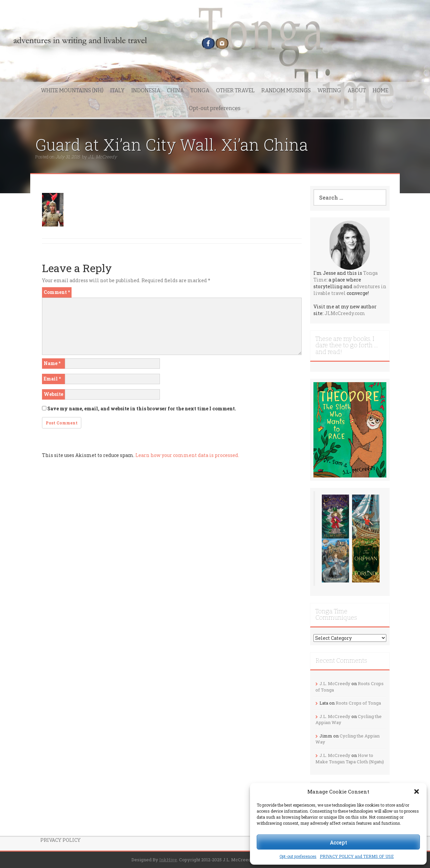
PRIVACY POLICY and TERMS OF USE (357, 856)
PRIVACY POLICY (60, 840)
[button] (417, 792)
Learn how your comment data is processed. (187, 455)
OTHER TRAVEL (235, 90)
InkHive (168, 860)
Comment (57, 292)
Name (52, 363)
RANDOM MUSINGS (286, 90)
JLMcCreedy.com (345, 313)
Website (53, 394)
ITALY (117, 90)
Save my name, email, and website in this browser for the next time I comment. (142, 409)
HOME (380, 90)
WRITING (329, 90)
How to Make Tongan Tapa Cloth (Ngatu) (350, 758)
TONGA (200, 90)
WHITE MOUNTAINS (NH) (72, 90)
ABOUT (357, 90)
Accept (338, 842)
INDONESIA (146, 90)
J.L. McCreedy (102, 157)
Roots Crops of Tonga (358, 703)
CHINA (175, 90)
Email (52, 379)
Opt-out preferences (298, 856)
